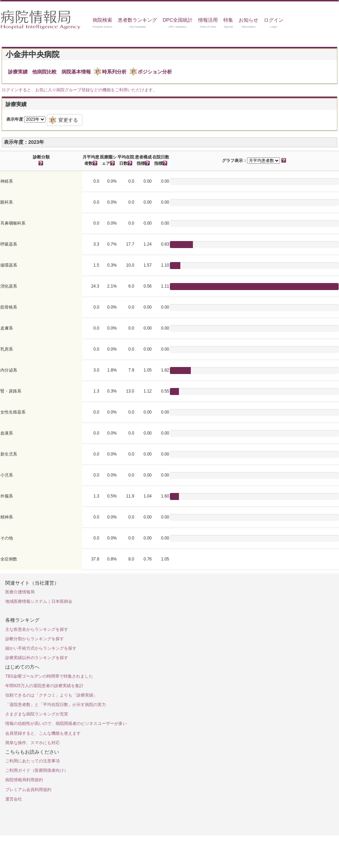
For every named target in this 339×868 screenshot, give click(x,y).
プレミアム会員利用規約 (28, 790)
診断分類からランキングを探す (35, 639)
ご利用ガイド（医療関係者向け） (37, 770)
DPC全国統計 (178, 20)
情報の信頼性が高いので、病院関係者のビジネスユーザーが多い (66, 724)
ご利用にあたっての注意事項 (33, 761)
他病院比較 (44, 72)
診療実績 (18, 72)
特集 (228, 20)
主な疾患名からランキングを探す (37, 629)
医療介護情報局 (20, 592)
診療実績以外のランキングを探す (37, 658)
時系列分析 (114, 72)
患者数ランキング (137, 20)
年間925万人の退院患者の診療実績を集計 (44, 686)
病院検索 (102, 20)
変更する (68, 120)
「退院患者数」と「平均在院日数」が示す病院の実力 (56, 705)
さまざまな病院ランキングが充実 (37, 714)
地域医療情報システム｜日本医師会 (39, 601)
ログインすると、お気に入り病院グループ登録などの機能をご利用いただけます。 (79, 90)
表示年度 (15, 119)
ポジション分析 (155, 72)
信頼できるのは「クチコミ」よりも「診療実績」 (51, 695)
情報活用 (208, 20)
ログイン (274, 20)
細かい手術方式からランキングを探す (41, 648)
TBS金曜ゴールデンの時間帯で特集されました (49, 676)
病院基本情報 (76, 72)
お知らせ (248, 20)
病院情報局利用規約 (24, 780)
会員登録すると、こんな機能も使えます (43, 733)
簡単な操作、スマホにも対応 (33, 743)
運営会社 (14, 799)
